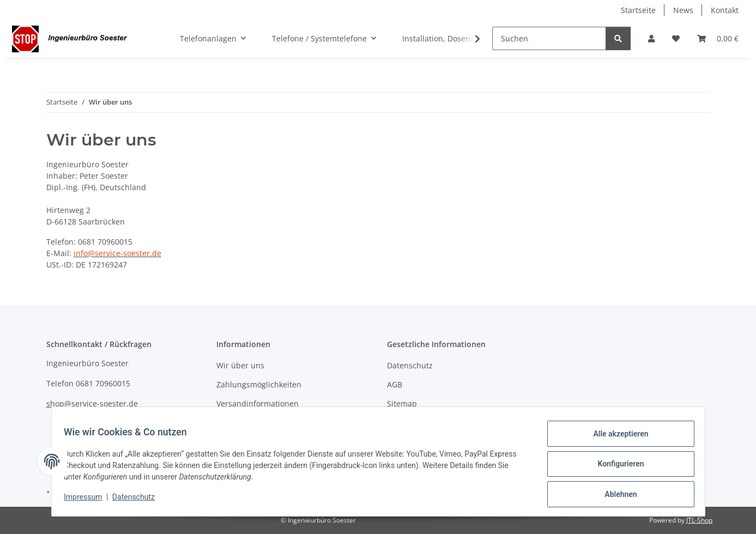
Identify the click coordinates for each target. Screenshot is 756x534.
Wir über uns (240, 365)
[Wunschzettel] (676, 38)
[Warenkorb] (718, 38)
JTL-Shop (699, 520)
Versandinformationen (258, 403)
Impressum (88, 500)
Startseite (638, 10)
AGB (395, 384)
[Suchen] (549, 38)
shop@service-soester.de (92, 403)
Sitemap (402, 403)
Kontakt (725, 10)
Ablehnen (616, 495)
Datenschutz (138, 500)
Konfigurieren (616, 467)
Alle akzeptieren (616, 439)
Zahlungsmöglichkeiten (259, 384)
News (683, 10)
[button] (651, 38)
